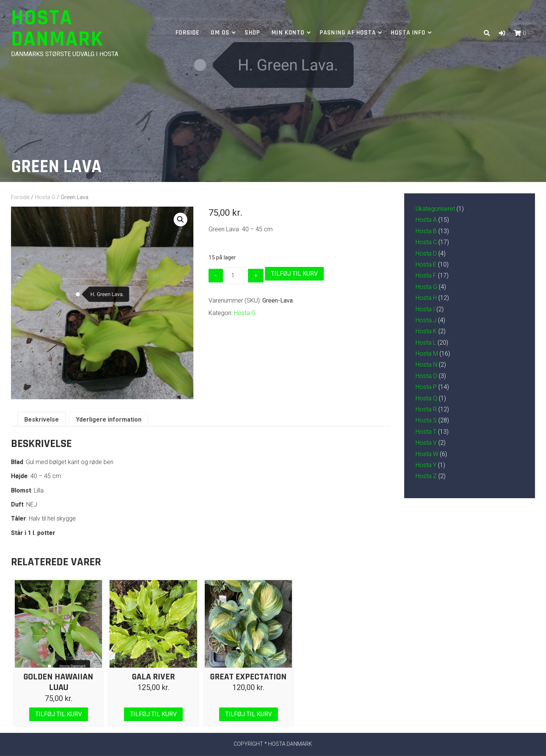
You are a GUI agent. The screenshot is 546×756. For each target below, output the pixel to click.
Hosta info (408, 33)
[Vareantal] (235, 276)
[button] (502, 33)
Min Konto (288, 33)
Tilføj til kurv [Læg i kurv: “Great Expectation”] (249, 714)
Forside (187, 33)
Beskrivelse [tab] (42, 420)
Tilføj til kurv (294, 274)
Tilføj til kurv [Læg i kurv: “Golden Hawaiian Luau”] (59, 714)
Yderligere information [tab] (109, 420)
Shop (252, 33)
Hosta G (45, 197)
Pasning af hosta (348, 33)
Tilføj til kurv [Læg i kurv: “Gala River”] (153, 714)
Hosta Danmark (57, 29)
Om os (220, 33)
